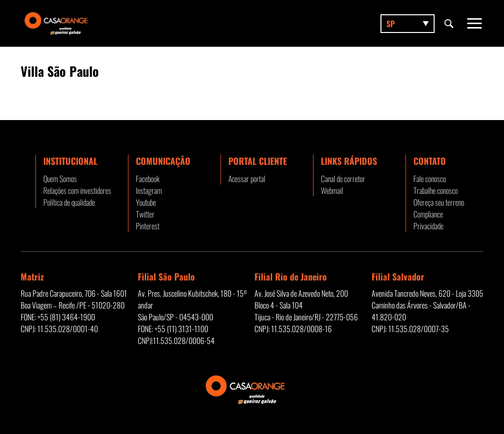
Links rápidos (349, 161)
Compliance (428, 214)
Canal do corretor (343, 179)
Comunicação (163, 161)
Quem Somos (60, 179)
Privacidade (428, 226)
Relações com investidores (77, 190)
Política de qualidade (69, 202)
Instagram (149, 190)
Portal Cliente (258, 161)
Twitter (145, 214)
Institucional (70, 161)
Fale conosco (430, 179)
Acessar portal (247, 179)
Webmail (332, 190)
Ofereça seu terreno (439, 202)
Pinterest (148, 226)
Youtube (146, 202)
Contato (430, 161)
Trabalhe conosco (436, 190)
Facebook (148, 179)
